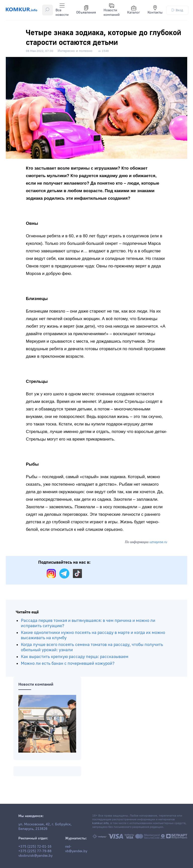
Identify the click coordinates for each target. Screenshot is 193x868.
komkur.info (100, 823)
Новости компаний (112, 10)
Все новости (62, 10)
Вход (177, 10)
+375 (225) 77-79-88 (35, 851)
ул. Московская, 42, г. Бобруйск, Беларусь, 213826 (45, 827)
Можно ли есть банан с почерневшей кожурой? (68, 663)
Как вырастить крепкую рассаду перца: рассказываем (75, 657)
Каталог (134, 10)
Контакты (155, 10)
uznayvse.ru (158, 542)
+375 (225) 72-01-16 (35, 847)
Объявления (86, 10)
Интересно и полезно (75, 51)
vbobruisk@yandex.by (35, 856)
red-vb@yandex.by (76, 849)
